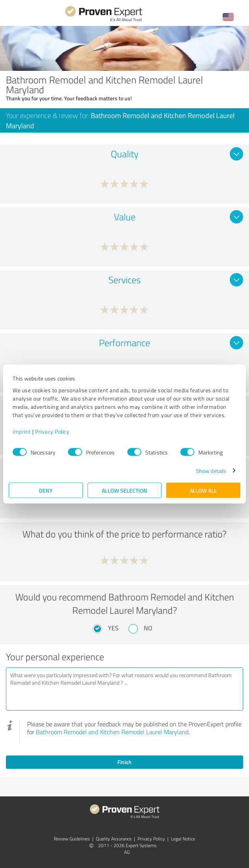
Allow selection (124, 490)
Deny (46, 490)
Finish (124, 762)
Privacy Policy (52, 431)
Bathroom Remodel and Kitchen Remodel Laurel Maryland (112, 732)
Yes (113, 628)
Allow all (203, 490)
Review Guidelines (72, 839)
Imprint (22, 431)
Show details (211, 470)
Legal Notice (183, 839)
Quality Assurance (114, 839)
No (148, 628)
